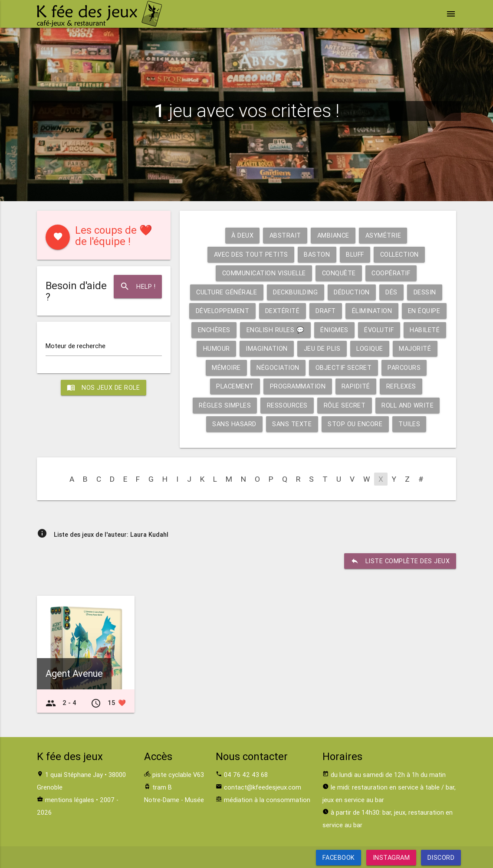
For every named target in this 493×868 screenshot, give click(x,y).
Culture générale (227, 292)
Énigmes (334, 330)
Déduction (352, 292)
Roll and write (408, 405)
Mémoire (226, 367)
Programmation (297, 386)
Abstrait (285, 235)
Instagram (391, 857)
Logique (370, 348)
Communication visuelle (264, 273)
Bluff (355, 254)
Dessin (425, 292)
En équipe (425, 311)
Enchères (214, 330)
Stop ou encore (355, 424)
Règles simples (225, 405)
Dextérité (282, 311)
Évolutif (379, 330)
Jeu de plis (322, 348)
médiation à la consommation (267, 800)
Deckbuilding (295, 292)
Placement (235, 386)
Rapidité (356, 386)
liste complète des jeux (400, 561)
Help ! (138, 287)
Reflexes (401, 386)
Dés (392, 292)
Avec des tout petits (250, 254)
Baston (316, 254)
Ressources (287, 405)
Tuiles (409, 424)
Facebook (338, 857)
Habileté (425, 330)
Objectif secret (343, 367)
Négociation (278, 367)
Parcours (404, 367)
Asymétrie (383, 235)
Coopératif (391, 273)
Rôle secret (345, 405)
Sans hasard (234, 424)
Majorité (415, 348)
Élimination (372, 311)
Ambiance (333, 235)
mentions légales (70, 800)
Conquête (339, 273)
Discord (441, 857)
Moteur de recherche (76, 346)
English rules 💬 (275, 330)
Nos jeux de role (104, 388)
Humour (216, 348)
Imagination (267, 348)
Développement (222, 311)
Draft (326, 311)
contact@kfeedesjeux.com (263, 787)
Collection (400, 254)
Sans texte (292, 424)
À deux (242, 235)
